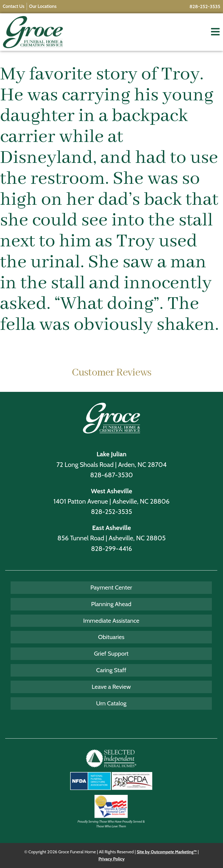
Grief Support (111, 653)
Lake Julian (112, 454)
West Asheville (112, 491)
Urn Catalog (111, 703)
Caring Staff (111, 670)
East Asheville (112, 528)
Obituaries (111, 637)
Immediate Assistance (111, 621)
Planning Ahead (111, 604)
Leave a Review (111, 687)
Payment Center (111, 587)
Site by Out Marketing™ (167, 852)
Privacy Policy (112, 859)
